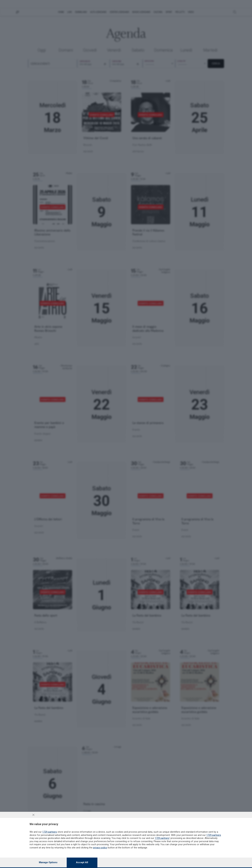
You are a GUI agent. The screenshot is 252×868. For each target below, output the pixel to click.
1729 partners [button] (50, 832)
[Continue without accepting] (33, 815)
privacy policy (100, 848)
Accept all (82, 862)
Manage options (48, 862)
